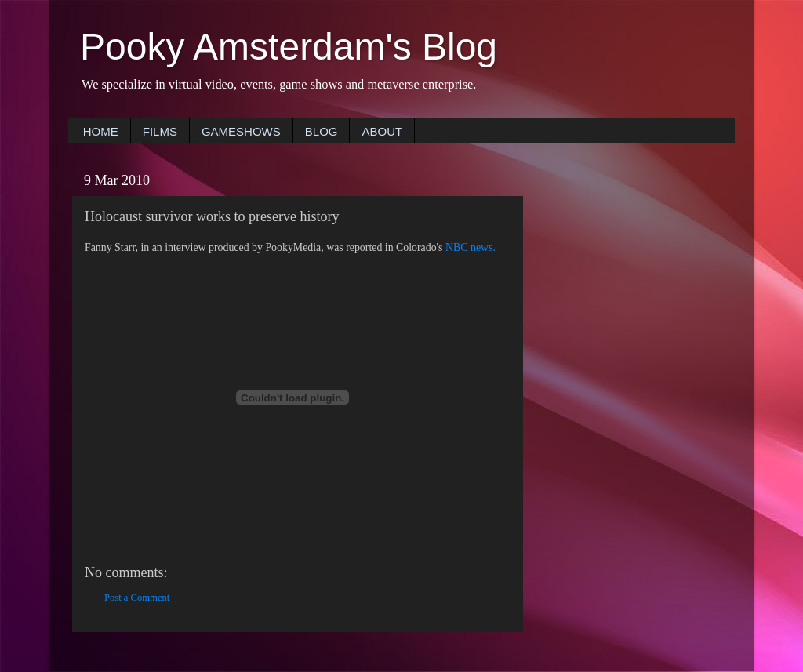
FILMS (160, 131)
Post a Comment (137, 598)
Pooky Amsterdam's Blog (289, 47)
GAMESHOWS (241, 131)
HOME (101, 131)
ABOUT (382, 131)
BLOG (322, 131)
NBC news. (471, 247)
